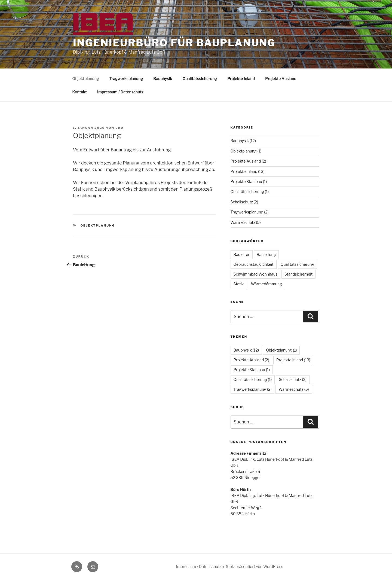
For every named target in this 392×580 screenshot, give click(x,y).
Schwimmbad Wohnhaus (255, 274)
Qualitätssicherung (200, 79)
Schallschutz (242, 202)
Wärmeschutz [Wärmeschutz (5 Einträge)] (294, 389)
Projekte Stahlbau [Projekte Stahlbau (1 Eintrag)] (252, 370)
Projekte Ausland (281, 79)
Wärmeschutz (243, 222)
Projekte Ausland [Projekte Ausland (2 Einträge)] (251, 360)
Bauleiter (242, 254)
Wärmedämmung (267, 284)
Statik (239, 284)
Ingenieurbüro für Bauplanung (174, 43)
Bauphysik (163, 79)
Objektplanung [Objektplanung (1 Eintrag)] (281, 350)
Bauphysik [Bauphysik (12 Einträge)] (246, 350)
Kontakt (80, 92)
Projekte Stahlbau (246, 181)
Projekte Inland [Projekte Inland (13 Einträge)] (293, 360)
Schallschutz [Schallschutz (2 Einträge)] (293, 379)
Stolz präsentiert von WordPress (255, 567)
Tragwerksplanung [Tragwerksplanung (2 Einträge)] (253, 389)
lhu (119, 128)
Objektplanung (86, 79)
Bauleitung (266, 254)
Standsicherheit (298, 274)
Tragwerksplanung (126, 79)
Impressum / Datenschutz (120, 92)
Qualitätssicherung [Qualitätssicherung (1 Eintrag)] (253, 379)
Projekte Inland (241, 79)
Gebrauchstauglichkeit (254, 264)
